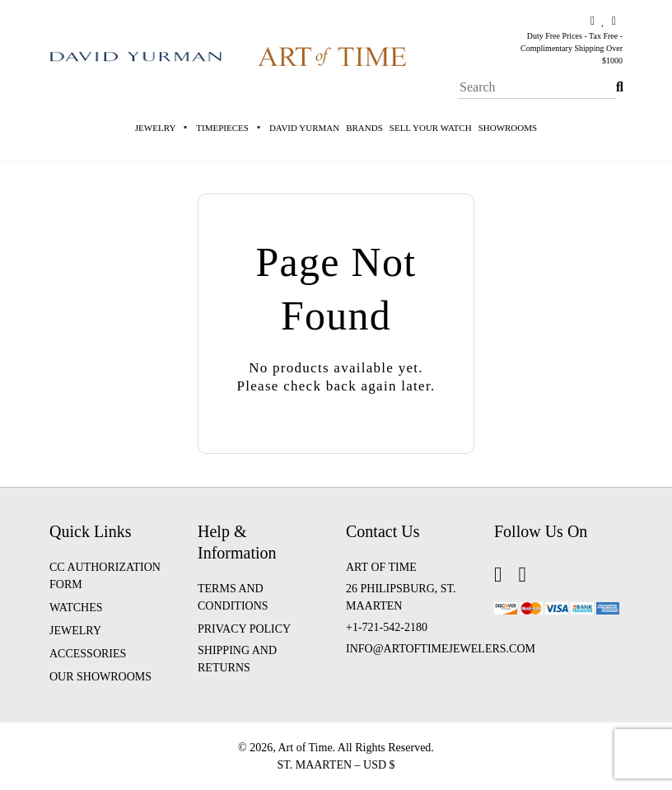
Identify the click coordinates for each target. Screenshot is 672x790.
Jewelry (163, 128)
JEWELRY (75, 631)
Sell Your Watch (431, 128)
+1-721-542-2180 (387, 627)
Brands (364, 128)
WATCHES (76, 608)
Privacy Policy (244, 629)
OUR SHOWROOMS (100, 677)
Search (619, 76)
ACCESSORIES (88, 654)
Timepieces (229, 128)
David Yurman (304, 128)
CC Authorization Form (105, 576)
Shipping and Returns (237, 659)
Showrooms (508, 128)
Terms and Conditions (233, 597)
